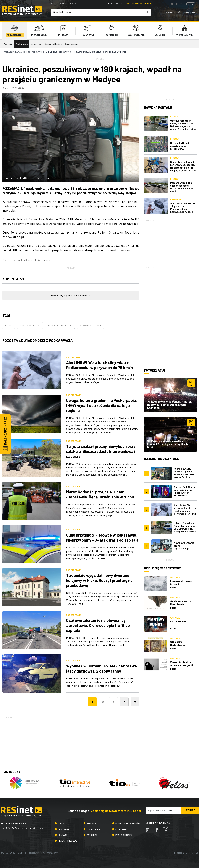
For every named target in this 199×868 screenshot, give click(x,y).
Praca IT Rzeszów (68, 841)
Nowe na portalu (158, 107)
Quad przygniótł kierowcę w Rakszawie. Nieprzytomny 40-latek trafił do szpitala (102, 537)
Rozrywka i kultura (53, 44)
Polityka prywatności (128, 823)
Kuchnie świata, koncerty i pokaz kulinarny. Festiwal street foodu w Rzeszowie (184, 474)
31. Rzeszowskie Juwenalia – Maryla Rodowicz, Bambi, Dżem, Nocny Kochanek (170, 405)
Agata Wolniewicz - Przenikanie (182, 603)
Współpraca (94, 829)
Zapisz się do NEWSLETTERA (138, 3)
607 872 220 (11, 828)
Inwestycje (36, 44)
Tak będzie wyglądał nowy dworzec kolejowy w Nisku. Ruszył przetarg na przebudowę (99, 580)
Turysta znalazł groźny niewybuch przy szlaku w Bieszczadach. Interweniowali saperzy (101, 451)
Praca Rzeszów (124, 835)
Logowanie (64, 829)
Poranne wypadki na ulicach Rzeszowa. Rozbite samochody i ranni (182, 187)
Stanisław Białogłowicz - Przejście (179, 645)
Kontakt (63, 835)
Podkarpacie (22, 44)
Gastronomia (71, 44)
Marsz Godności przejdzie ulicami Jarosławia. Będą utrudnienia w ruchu (100, 494)
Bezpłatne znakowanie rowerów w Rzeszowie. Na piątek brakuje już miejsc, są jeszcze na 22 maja (183, 167)
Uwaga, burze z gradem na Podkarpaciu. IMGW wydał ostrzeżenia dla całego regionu (101, 405)
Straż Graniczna (30, 325)
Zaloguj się (57, 295)
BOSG (8, 325)
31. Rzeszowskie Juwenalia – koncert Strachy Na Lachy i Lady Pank (168, 444)
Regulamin (121, 829)
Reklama (91, 823)
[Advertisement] (170, 242)
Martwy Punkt (178, 621)
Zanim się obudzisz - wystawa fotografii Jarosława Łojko (182, 665)
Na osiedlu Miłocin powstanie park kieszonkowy (180, 146)
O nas (61, 823)
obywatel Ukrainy (90, 325)
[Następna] (124, 702)
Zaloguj (173, 12)
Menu (189, 12)
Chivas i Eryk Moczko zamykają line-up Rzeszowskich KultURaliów (185, 491)
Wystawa (175, 577)
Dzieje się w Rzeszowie (162, 568)
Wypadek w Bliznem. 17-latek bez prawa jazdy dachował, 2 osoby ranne (101, 668)
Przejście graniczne (60, 325)
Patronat (92, 835)
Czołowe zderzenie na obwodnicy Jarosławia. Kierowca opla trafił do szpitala (98, 625)
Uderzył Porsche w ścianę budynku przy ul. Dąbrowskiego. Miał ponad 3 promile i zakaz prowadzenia (183, 126)
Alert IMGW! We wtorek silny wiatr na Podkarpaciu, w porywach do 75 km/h (99, 365)
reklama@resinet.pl (35, 828)
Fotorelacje (155, 370)
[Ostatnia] (135, 702)
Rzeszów (8, 44)
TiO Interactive (191, 853)
